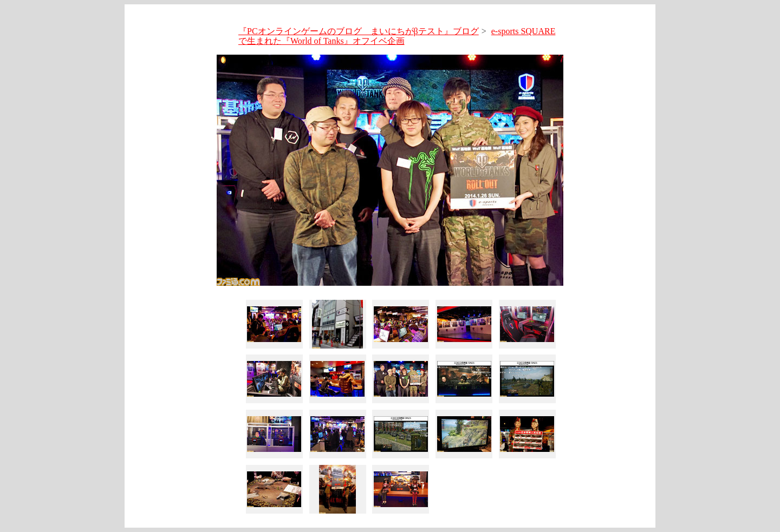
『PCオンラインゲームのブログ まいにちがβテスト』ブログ (359, 31)
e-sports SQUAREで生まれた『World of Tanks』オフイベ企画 (397, 36)
